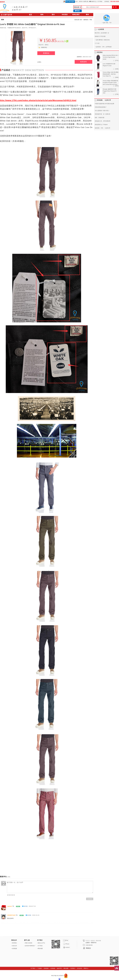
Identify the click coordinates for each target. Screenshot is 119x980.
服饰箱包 (86, 20)
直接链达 (46, 53)
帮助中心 (86, 968)
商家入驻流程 (29, 943)
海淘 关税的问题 (99, 118)
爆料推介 (78, 11)
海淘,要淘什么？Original (101, 125)
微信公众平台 (41, 943)
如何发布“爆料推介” (30, 946)
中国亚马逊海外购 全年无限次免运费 (104, 104)
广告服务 (40, 968)
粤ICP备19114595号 (58, 976)
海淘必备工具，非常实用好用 (102, 121)
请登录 (81, 1)
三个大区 (97, 43)
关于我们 (40, 946)
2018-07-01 (32, 906)
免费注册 (86, 1)
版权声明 (59, 968)
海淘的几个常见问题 (100, 36)
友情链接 (15, 948)
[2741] (117, 61)
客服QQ (88, 948)
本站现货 (65, 15)
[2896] (117, 77)
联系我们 (15, 943)
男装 (91, 20)
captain (10, 906)
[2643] (117, 86)
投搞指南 (46, 968)
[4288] (117, 69)
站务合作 (15, 946)
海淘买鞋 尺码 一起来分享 (102, 128)
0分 (18, 906)
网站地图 (40, 948)
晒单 (87, 15)
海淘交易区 (76, 15)
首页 (30, 15)
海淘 (42, 15)
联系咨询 (83, 62)
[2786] (117, 94)
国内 (53, 15)
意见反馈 (79, 968)
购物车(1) (93, 1)
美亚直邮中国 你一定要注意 (102, 114)
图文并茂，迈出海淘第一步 (102, 33)
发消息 (26, 906)
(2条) (9, 877)
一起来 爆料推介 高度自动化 (102, 40)
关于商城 (100, 1)
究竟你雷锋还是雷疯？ (101, 107)
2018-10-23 (36, 915)
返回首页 (2, 2)
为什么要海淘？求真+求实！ (102, 111)
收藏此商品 (44, 47)
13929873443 (11, 915)
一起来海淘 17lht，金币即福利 (103, 47)
